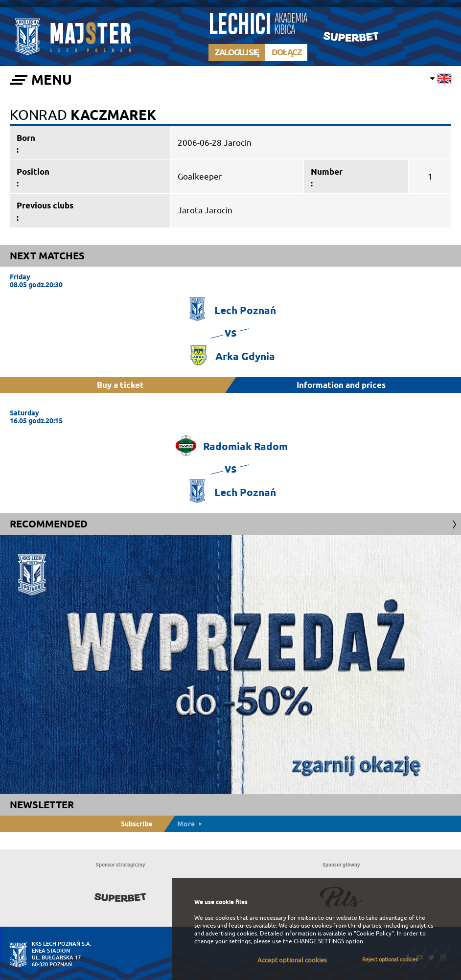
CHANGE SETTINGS (319, 941)
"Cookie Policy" (374, 934)
